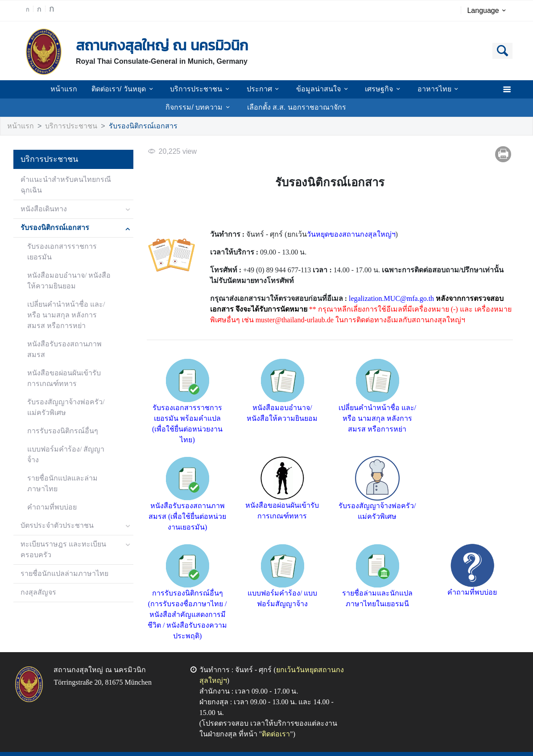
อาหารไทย (429, 89)
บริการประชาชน (205, 89)
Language (488, 11)
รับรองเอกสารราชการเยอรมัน (69, 247)
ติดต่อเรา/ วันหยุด (132, 89)
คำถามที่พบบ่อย (50, 475)
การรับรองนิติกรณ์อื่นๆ (59, 410)
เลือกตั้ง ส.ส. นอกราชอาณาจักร (295, 107)
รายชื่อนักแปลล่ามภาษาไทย (60, 542)
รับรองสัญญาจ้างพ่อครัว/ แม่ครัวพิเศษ (68, 386)
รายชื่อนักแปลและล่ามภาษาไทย (67, 452)
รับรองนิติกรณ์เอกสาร (129, 126)
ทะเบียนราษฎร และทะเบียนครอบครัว (60, 518)
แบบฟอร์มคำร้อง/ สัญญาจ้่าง (68, 428)
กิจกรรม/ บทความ (203, 107)
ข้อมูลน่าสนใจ (319, 89)
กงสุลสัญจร (37, 561)
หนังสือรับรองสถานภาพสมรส (69, 334)
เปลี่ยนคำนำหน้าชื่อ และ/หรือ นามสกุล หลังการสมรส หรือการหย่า (69, 305)
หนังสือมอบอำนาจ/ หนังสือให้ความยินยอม (66, 270)
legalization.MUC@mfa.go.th (384, 299)
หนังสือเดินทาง (42, 209)
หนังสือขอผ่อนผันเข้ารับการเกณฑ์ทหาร (66, 357)
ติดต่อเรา (251, 724)
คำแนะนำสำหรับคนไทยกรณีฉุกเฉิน (61, 185)
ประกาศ (263, 89)
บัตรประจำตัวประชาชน (53, 494)
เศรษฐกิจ (376, 89)
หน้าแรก (74, 89)
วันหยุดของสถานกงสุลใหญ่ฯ (341, 235)
